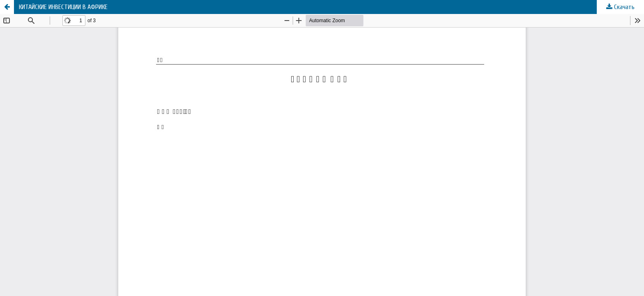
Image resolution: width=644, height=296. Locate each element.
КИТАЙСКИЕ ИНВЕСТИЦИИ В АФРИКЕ (63, 7)
